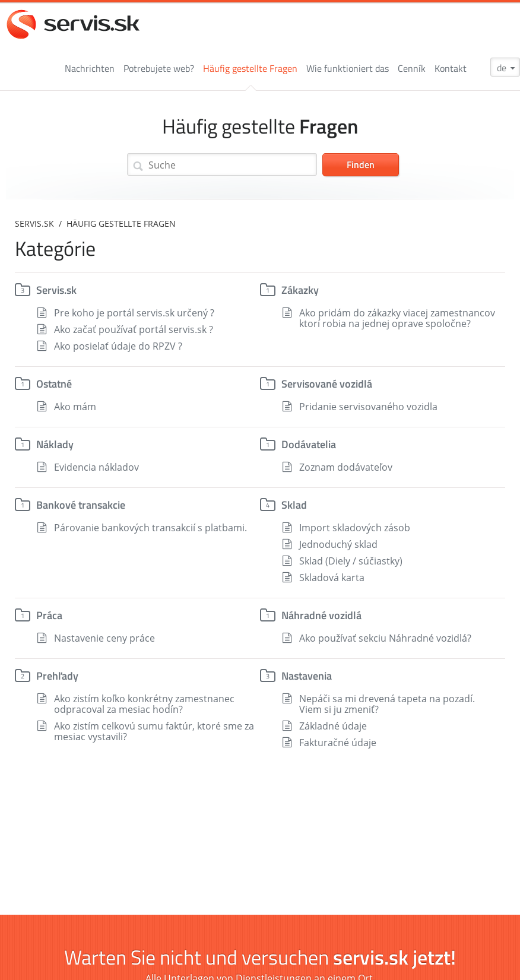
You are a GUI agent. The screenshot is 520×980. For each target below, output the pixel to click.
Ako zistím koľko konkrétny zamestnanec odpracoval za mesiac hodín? (144, 704)
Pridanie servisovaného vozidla (368, 407)
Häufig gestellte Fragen (250, 68)
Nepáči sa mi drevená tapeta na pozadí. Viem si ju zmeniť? (387, 704)
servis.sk (34, 223)
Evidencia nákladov (96, 467)
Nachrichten (90, 68)
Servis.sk (56, 290)
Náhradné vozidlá (321, 615)
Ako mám (75, 407)
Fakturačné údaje (338, 743)
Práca (49, 615)
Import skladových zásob (355, 528)
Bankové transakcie (81, 505)
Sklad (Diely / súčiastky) (351, 561)
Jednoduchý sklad (338, 544)
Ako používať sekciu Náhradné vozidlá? (385, 638)
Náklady (55, 444)
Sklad (294, 505)
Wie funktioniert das (348, 68)
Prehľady (57, 676)
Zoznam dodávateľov (346, 467)
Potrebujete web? (159, 68)
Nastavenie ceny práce (104, 638)
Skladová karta (332, 578)
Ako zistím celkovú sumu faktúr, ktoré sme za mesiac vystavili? (154, 731)
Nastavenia (307, 676)
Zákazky (300, 290)
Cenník (412, 68)
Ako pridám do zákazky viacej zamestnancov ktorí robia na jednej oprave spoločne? (397, 318)
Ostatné (54, 384)
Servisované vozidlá (327, 384)
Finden (361, 164)
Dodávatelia (309, 444)
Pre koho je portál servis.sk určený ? (134, 313)
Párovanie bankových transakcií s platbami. (150, 528)
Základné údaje (333, 726)
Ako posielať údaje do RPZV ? (118, 346)
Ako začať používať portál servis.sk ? (134, 329)
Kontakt (451, 68)
